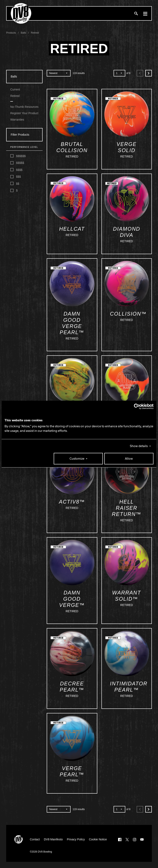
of (128, 73)
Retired (15, 96)
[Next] (149, 73)
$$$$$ (17, 163)
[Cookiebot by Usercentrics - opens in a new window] (135, 406)
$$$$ (16, 170)
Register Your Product (24, 113)
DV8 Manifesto (53, 839)
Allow (129, 459)
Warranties (17, 120)
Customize (77, 459)
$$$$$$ (18, 156)
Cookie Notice (98, 839)
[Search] (136, 14)
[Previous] (140, 73)
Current (15, 89)
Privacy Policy (76, 839)
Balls (14, 76)
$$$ (16, 177)
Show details (139, 446)
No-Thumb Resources (24, 107)
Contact (35, 839)
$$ (15, 184)
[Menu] (145, 14)
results (79, 73)
